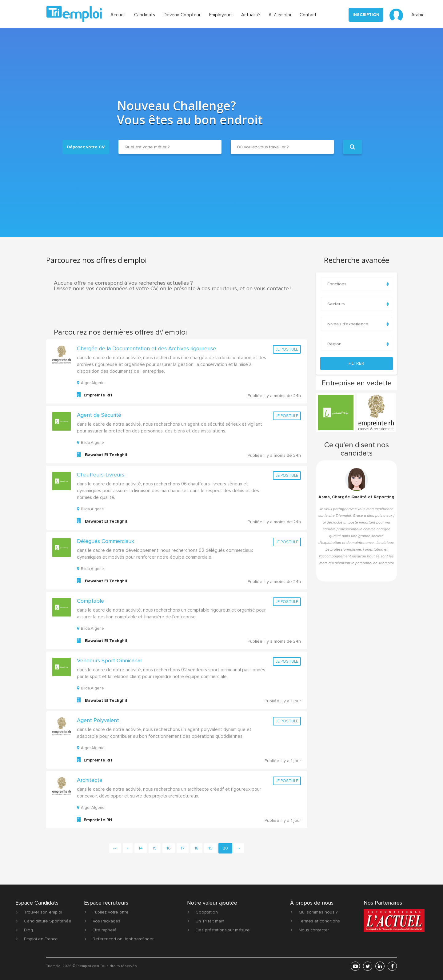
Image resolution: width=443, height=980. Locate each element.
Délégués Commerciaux (106, 541)
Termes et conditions (319, 921)
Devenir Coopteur (182, 15)
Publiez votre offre (111, 912)
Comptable (90, 601)
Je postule (287, 349)
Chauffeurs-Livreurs (101, 475)
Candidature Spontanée (48, 921)
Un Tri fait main (210, 921)
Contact (308, 15)
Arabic (418, 15)
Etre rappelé (105, 930)
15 (155, 848)
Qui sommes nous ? (318, 912)
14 (141, 848)
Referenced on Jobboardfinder (123, 939)
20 (225, 848)
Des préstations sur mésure (223, 930)
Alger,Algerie (91, 383)
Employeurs (221, 15)
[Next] (239, 848)
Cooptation (207, 912)
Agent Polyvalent (98, 720)
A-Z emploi (280, 15)
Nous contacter (314, 930)
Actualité (251, 15)
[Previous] (128, 848)
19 (210, 848)
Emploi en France (41, 939)
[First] (115, 848)
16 (169, 848)
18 (196, 848)
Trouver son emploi (43, 912)
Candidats (145, 15)
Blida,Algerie (90, 443)
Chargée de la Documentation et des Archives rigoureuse (146, 348)
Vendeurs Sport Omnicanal (109, 661)
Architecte (90, 780)
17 (183, 848)
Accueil (118, 15)
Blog (28, 930)
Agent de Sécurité (99, 415)
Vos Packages (106, 921)
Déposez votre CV (86, 147)
